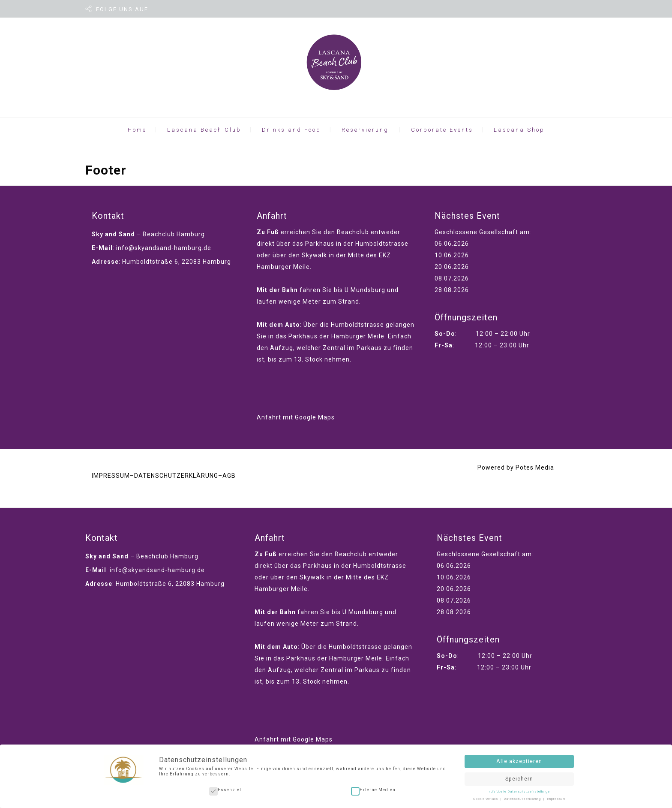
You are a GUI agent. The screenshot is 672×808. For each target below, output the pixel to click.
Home (137, 130)
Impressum (556, 797)
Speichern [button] (519, 777)
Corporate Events (442, 130)
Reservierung (365, 130)
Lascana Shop (519, 130)
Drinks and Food (291, 130)
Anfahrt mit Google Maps (296, 417)
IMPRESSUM (111, 476)
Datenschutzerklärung (523, 797)
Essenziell (226, 788)
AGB (229, 476)
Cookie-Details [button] (486, 797)
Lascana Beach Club (204, 130)
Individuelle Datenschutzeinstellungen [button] (519, 790)
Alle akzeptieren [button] (519, 759)
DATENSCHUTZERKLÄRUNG (176, 476)
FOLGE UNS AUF (122, 9)
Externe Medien (373, 788)
